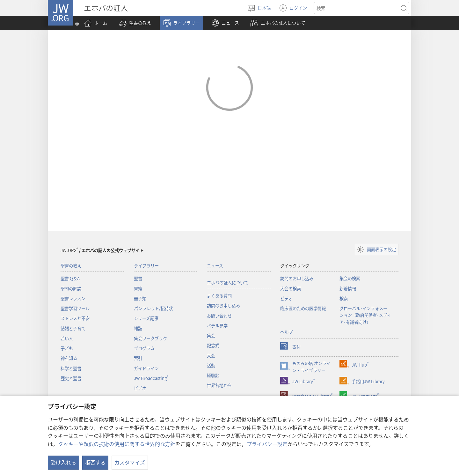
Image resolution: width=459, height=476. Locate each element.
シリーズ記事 (146, 318)
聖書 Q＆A (70, 278)
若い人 (67, 338)
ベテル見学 (217, 326)
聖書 (138, 278)
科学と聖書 (71, 368)
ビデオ (140, 388)
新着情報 (348, 289)
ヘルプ (286, 332)
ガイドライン (146, 368)
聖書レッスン (73, 298)
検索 (344, 298)
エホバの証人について (228, 283)
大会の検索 (291, 289)
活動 (211, 365)
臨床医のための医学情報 (303, 308)
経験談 (213, 375)
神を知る (69, 358)
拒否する (95, 462)
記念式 (213, 345)
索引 (138, 358)
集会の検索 (350, 278)
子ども (67, 348)
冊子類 (140, 298)
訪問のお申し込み (223, 305)
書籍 (138, 289)
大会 (211, 356)
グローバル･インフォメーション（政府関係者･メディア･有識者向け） (365, 315)
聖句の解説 (71, 289)
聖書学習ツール (75, 308)
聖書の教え (71, 266)
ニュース (215, 266)
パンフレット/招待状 (153, 308)
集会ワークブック (150, 338)
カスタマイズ (130, 462)
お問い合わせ (219, 316)
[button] (135, 23)
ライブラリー (146, 266)
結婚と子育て (73, 328)
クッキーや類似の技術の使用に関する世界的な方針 (117, 444)
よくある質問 (219, 296)
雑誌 (138, 328)
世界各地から (219, 385)
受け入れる (63, 462)
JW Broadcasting (151, 378)
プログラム (144, 348)
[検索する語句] (356, 8)
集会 (211, 335)
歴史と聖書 (71, 378)
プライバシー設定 (267, 444)
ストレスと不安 (75, 318)
